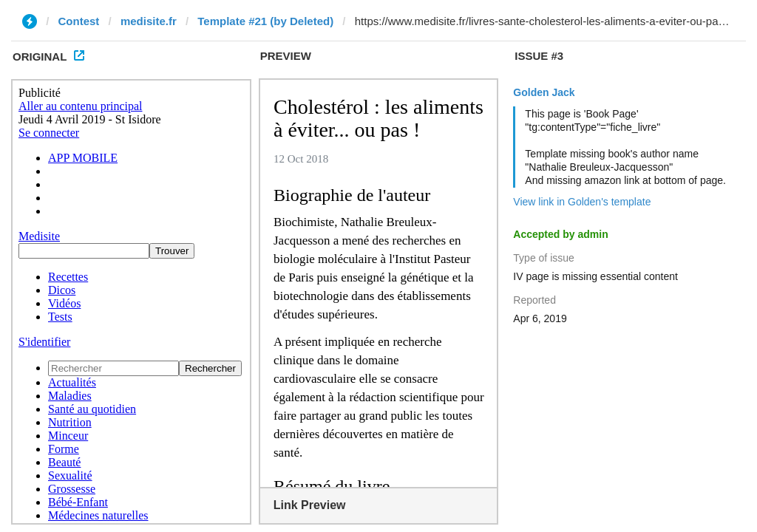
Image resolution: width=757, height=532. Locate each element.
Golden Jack (544, 92)
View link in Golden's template (582, 202)
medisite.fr (149, 21)
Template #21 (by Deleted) (265, 21)
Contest (79, 21)
